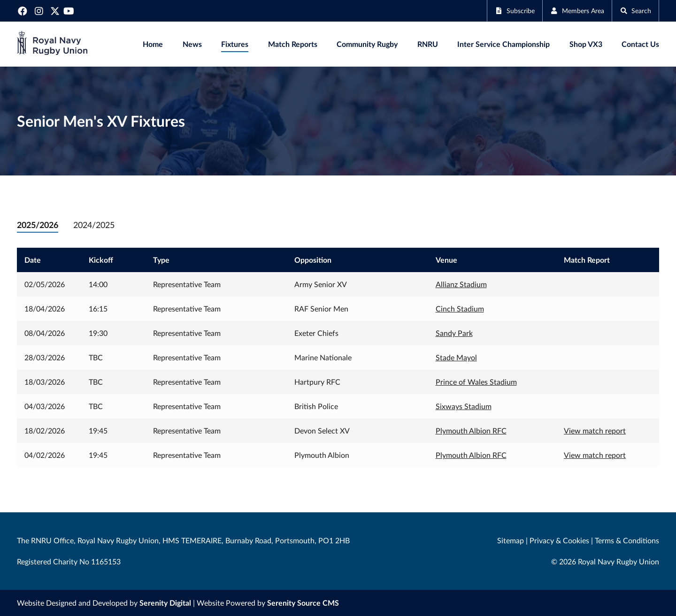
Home (153, 44)
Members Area (570, 11)
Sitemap (511, 540)
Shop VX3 (586, 44)
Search (634, 11)
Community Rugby (367, 44)
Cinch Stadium (460, 308)
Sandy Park (454, 333)
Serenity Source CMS (303, 603)
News (192, 44)
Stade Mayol (456, 357)
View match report (595, 430)
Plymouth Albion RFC (471, 430)
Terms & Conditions (627, 540)
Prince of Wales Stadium (476, 382)
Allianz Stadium (461, 284)
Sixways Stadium (464, 406)
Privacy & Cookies (559, 540)
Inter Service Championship (503, 44)
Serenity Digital (165, 603)
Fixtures (235, 44)
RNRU (428, 44)
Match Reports (293, 44)
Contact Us (640, 44)
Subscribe (502, 11)
